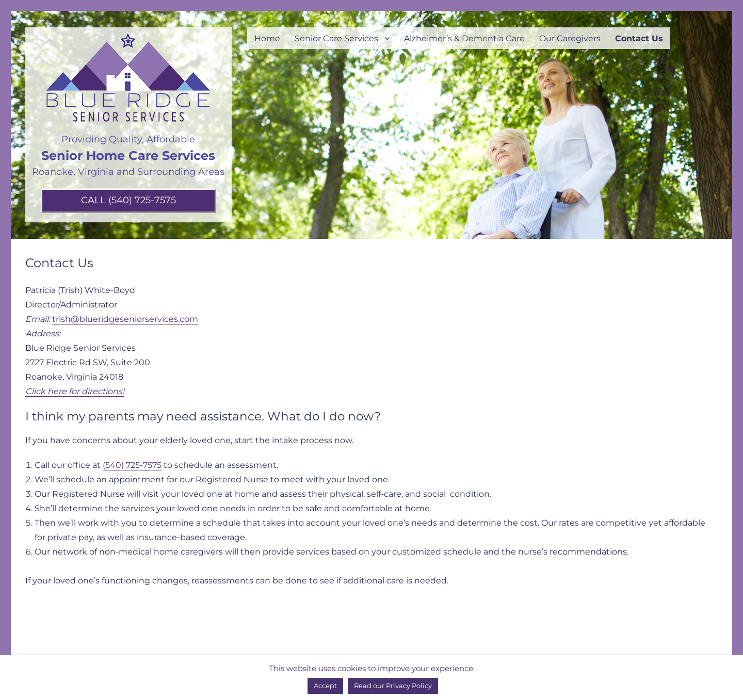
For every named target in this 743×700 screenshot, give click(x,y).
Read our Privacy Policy (393, 686)
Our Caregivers (570, 38)
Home (267, 38)
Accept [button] (325, 686)
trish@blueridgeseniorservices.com (125, 319)
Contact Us (639, 38)
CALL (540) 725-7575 (128, 200)
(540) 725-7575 (132, 465)
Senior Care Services (336, 38)
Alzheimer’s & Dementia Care (464, 38)
